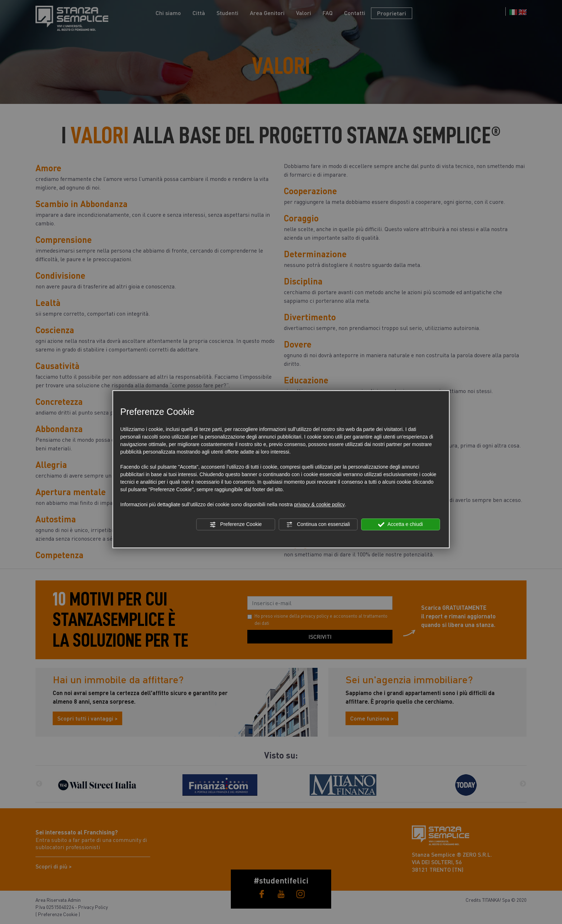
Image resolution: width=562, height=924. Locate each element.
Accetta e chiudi (401, 525)
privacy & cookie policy (319, 504)
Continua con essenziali (318, 525)
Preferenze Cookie (235, 525)
